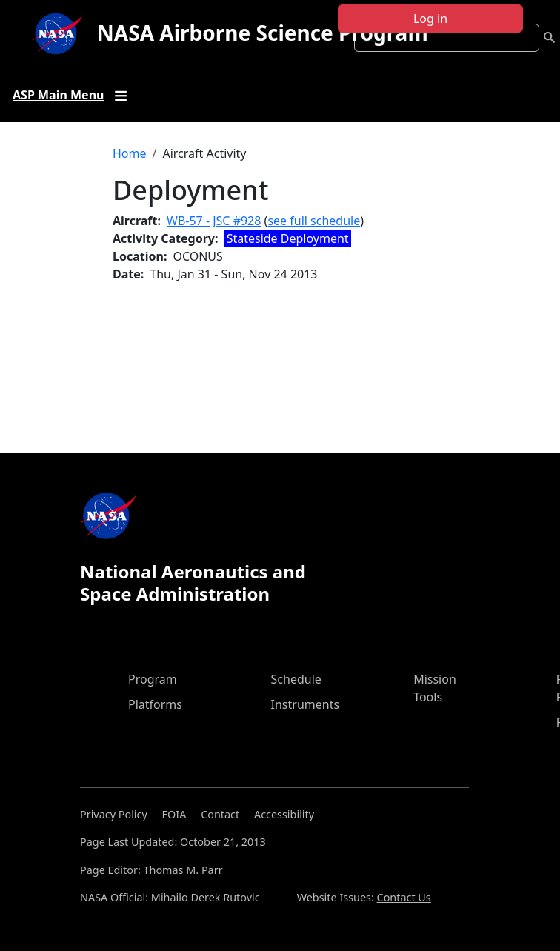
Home (130, 153)
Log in (430, 19)
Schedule (296, 679)
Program (153, 679)
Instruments (306, 704)
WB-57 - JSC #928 (214, 221)
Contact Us (404, 897)
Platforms (155, 704)
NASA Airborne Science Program (263, 33)
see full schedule (314, 221)
